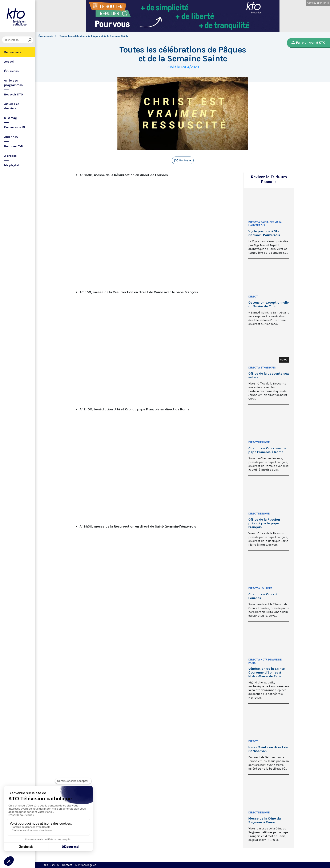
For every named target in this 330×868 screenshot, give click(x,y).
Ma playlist (12, 165)
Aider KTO (11, 137)
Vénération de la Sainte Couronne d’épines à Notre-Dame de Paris (267, 672)
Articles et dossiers (11, 106)
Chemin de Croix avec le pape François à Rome (267, 450)
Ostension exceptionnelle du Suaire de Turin (269, 304)
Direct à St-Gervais (262, 368)
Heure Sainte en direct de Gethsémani (268, 749)
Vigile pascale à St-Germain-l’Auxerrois (264, 233)
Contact (67, 865)
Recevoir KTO (14, 94)
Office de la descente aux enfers (269, 375)
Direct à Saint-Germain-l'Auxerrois (265, 224)
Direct (253, 297)
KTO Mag (11, 118)
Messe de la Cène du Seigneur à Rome (265, 820)
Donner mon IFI (15, 127)
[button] (183, 161)
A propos (10, 156)
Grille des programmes (13, 83)
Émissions (11, 71)
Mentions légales (86, 865)
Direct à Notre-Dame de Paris (265, 661)
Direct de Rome (259, 442)
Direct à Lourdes (260, 588)
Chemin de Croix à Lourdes (263, 596)
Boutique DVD (14, 146)
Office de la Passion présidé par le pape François (264, 523)
